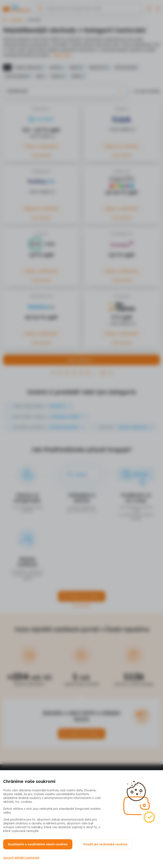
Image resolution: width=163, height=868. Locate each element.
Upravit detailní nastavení (21, 858)
